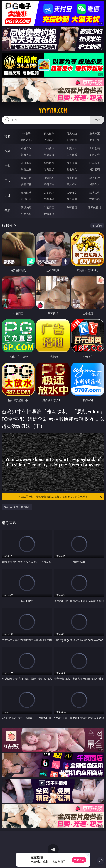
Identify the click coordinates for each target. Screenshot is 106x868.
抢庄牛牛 (95, 140)
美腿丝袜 (26, 184)
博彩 (7, 136)
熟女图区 (72, 184)
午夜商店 (49, 207)
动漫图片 (95, 178)
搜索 (97, 120)
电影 (7, 166)
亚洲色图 (49, 178)
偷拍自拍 (49, 163)
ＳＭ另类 (95, 155)
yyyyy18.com (53, 110)
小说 (7, 195)
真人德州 (49, 133)
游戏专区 (95, 133)
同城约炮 (26, 207)
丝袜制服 (49, 155)
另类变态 (95, 169)
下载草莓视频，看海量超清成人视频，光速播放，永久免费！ (60, 497)
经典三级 (49, 169)
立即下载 (79, 860)
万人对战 (72, 133)
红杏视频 (26, 214)
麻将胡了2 (26, 140)
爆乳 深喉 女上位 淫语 (17, 507)
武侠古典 (95, 193)
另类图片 (95, 184)
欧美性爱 (95, 163)
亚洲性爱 (26, 163)
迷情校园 (26, 199)
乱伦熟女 (72, 169)
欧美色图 (72, 178)
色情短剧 (49, 214)
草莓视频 (72, 207)
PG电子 (26, 133)
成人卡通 (72, 163)
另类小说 (49, 199)
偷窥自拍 (26, 178)
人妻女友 (72, 193)
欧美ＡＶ (72, 148)
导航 (7, 210)
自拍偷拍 (49, 148)
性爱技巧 (95, 199)
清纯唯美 (49, 184)
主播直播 (72, 155)
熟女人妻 (26, 155)
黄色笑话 (72, 199)
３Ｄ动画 (95, 148)
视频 (7, 151)
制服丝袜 (26, 169)
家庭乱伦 (49, 193)
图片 (7, 181)
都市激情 (26, 193)
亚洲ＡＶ (26, 148)
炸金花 (49, 140)
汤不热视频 (95, 207)
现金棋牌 (72, 140)
